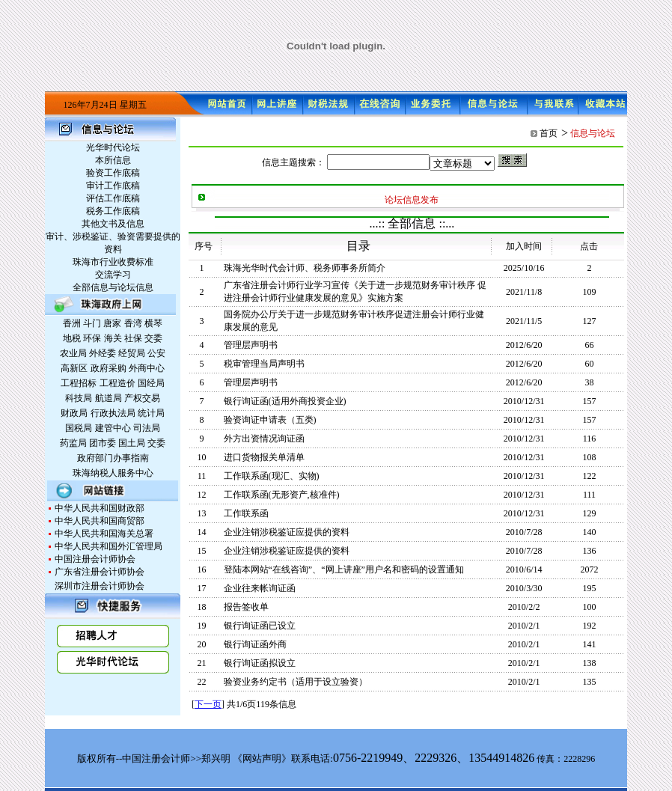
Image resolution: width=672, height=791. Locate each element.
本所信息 (113, 160)
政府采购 (109, 368)
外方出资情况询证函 (264, 439)
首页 (549, 133)
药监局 (73, 443)
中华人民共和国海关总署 (104, 534)
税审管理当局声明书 (264, 364)
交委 (153, 338)
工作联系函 (246, 513)
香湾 (133, 323)
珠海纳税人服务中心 (113, 473)
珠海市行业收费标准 (113, 262)
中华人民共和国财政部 (100, 508)
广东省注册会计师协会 (100, 572)
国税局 (79, 428)
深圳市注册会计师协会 (100, 586)
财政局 (74, 413)
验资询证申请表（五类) (270, 420)
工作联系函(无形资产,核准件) (282, 495)
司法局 (147, 428)
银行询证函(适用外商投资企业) (285, 401)
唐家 (112, 323)
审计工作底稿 (113, 186)
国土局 (132, 443)
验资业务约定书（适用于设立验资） (296, 682)
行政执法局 (113, 413)
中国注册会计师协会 (95, 559)
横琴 (153, 323)
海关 (113, 338)
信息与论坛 (593, 133)
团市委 (103, 443)
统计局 (151, 413)
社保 (133, 338)
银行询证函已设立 (260, 626)
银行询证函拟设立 (260, 663)
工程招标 (79, 383)
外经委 (103, 353)
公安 (156, 353)
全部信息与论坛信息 (113, 287)
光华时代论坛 (113, 147)
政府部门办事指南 (113, 458)
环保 (92, 338)
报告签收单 (246, 607)
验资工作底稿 (113, 173)
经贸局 (132, 353)
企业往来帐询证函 (260, 588)
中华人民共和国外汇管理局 (109, 546)
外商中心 (147, 368)
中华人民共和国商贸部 (100, 521)
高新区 (74, 368)
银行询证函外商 (255, 644)
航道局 (109, 398)
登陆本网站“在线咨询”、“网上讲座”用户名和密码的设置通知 (344, 569)
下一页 (208, 704)
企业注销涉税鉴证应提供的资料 (287, 532)
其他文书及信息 (113, 224)
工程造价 (117, 383)
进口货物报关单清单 (264, 457)
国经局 (151, 383)
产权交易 (142, 398)
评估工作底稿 (113, 198)
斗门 (92, 323)
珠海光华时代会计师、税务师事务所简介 (305, 268)
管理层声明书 (251, 345)
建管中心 (113, 428)
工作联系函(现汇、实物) (272, 476)
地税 (72, 338)
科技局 (79, 398)
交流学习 (113, 275)
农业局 (73, 353)
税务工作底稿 (113, 211)
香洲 (72, 323)
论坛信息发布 (412, 200)
